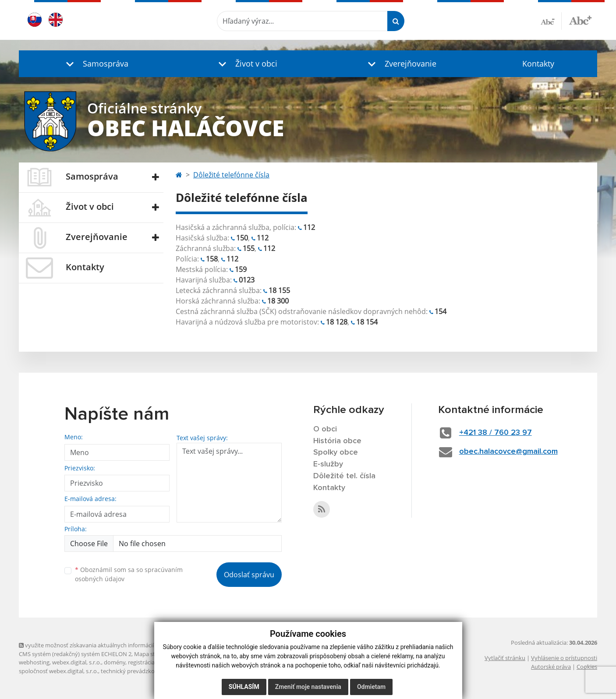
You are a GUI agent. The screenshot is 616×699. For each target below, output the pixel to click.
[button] (95, 64)
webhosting (34, 662)
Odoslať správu (249, 575)
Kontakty (538, 64)
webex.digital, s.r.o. (77, 662)
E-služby (328, 464)
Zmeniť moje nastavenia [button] (308, 687)
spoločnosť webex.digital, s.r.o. (58, 671)
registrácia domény (153, 662)
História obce (337, 441)
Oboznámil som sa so (129, 574)
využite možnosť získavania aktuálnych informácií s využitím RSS (106, 645)
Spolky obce (336, 452)
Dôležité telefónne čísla (231, 175)
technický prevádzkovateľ (134, 671)
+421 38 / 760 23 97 (496, 433)
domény (115, 662)
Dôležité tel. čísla (344, 476)
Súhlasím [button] (244, 687)
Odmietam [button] (371, 687)
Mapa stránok (152, 654)
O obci (325, 429)
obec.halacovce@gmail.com (508, 452)
